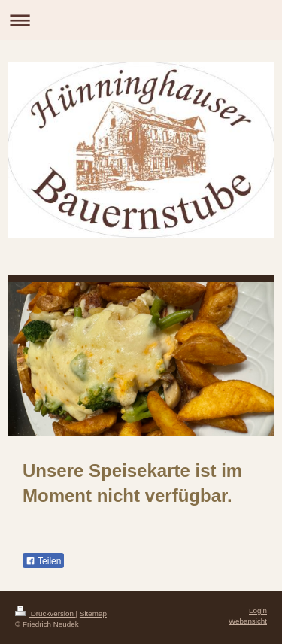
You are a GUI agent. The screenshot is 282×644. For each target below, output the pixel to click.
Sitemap (93, 614)
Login (258, 611)
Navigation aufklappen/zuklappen (141, 20)
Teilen (43, 561)
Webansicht (248, 621)
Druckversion (45, 614)
